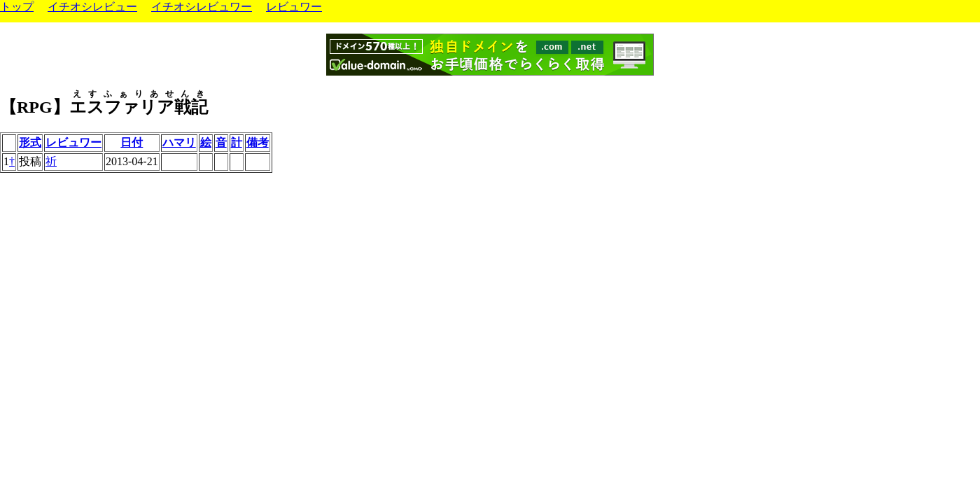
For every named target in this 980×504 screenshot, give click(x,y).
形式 (30, 142)
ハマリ (179, 142)
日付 (132, 142)
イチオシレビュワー (202, 7)
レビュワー (294, 7)
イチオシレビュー (92, 7)
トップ (17, 7)
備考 (258, 142)
